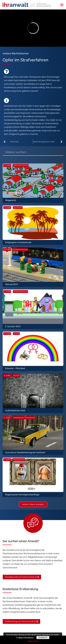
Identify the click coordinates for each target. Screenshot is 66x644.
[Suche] (60, 152)
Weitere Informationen (26, 638)
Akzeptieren (43, 638)
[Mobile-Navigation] (62, 5)
